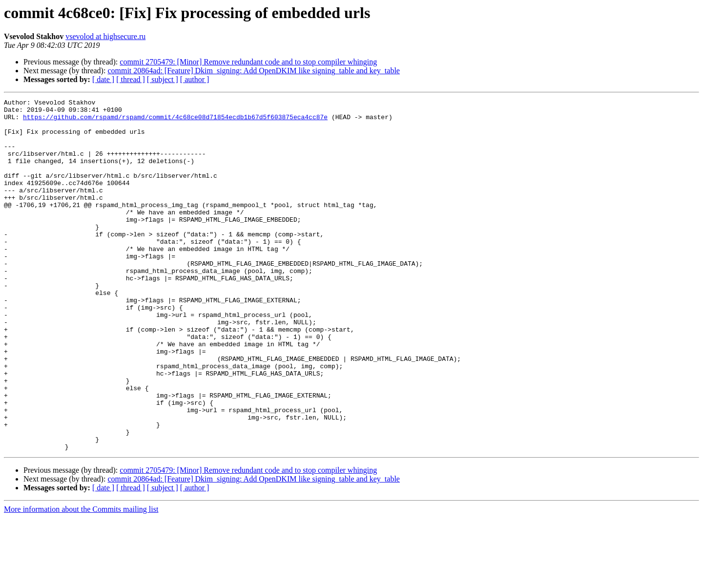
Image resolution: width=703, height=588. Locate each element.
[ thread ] (131, 79)
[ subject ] (163, 79)
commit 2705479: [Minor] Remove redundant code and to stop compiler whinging (248, 62)
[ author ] (195, 79)
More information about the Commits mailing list (81, 579)
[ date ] (103, 79)
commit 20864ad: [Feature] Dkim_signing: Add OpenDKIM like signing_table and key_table (254, 71)
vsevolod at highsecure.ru (105, 36)
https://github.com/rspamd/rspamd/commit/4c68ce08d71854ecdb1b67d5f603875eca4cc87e (175, 121)
